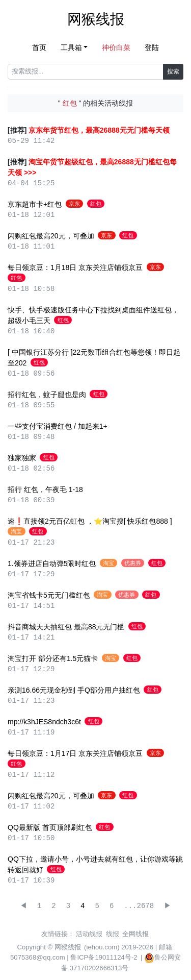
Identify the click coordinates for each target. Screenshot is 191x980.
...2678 (139, 906)
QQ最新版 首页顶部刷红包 (50, 827)
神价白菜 (116, 47)
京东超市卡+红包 (35, 204)
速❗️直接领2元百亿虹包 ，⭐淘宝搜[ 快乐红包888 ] (90, 521)
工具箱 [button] (71, 47)
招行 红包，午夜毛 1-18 (45, 489)
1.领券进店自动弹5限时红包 (52, 563)
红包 (96, 204)
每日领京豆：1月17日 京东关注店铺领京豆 (75, 753)
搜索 (173, 71)
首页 (39, 47)
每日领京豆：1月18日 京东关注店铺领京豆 (75, 267)
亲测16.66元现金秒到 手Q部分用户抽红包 (74, 690)
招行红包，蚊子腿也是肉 (47, 395)
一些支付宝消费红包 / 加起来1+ (58, 426)
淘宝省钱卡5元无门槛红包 (49, 595)
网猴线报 (96, 19)
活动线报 (89, 934)
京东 (74, 204)
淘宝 (16, 531)
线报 (113, 934)
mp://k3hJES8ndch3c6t (44, 722)
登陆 (152, 47)
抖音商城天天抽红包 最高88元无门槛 (66, 627)
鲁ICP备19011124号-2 (104, 957)
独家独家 (22, 458)
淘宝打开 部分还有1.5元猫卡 (53, 658)
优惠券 (133, 563)
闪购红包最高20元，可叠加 (51, 236)
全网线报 (135, 934)
